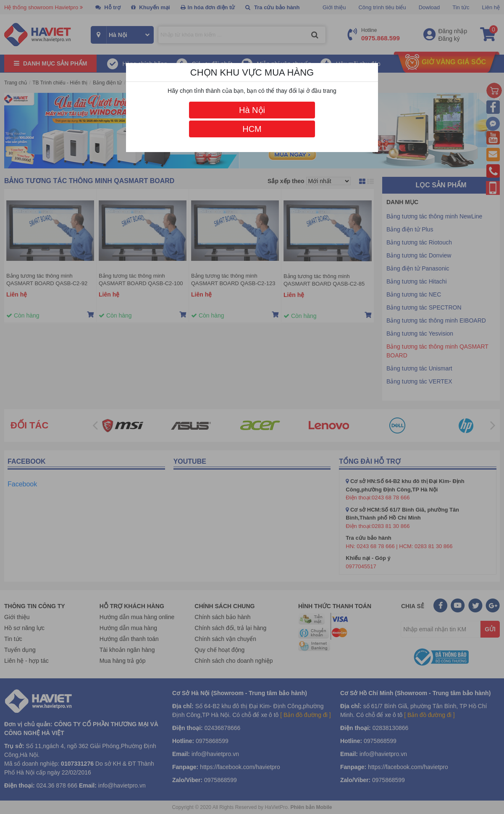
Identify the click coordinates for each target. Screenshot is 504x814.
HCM (252, 129)
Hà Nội (252, 110)
